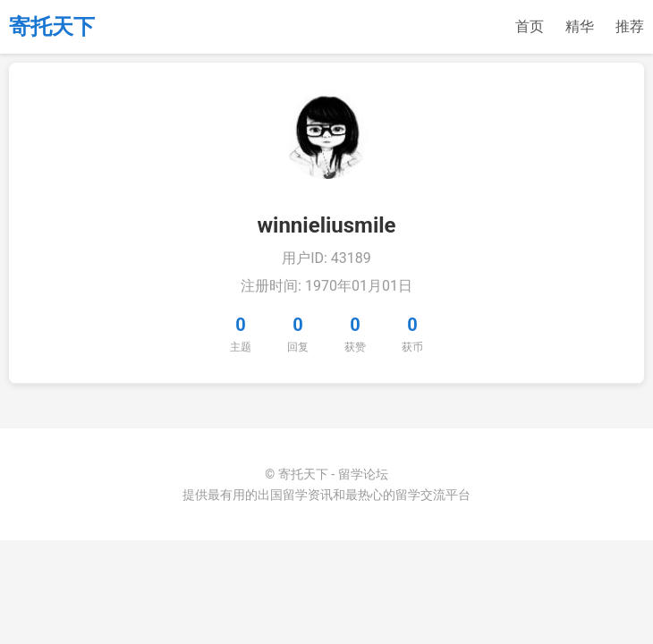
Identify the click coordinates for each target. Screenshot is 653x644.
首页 (530, 26)
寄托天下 (52, 27)
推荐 (630, 26)
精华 (580, 26)
